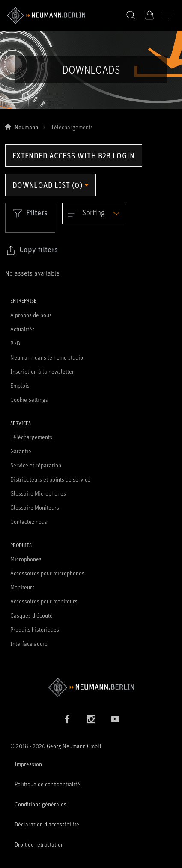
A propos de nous (31, 315)
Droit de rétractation (39, 844)
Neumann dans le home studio (47, 357)
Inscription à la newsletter (42, 371)
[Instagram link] (91, 719)
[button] (131, 15)
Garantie (21, 451)
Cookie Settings (29, 400)
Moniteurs (22, 587)
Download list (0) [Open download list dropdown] (47, 185)
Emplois (20, 385)
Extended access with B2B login (74, 155)
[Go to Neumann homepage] (91, 687)
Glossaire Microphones (38, 493)
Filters (30, 213)
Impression (28, 764)
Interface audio (29, 644)
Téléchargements (31, 437)
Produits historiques (35, 629)
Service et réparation (36, 465)
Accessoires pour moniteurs (44, 601)
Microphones (26, 559)
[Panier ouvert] (149, 15)
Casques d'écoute (31, 615)
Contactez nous (29, 522)
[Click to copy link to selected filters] (32, 250)
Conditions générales (40, 804)
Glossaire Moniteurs (35, 507)
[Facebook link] (67, 719)
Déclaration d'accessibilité (47, 824)
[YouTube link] (115, 719)
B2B (15, 343)
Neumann (26, 127)
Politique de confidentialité (47, 784)
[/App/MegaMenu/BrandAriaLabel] (46, 15)
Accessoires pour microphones (47, 573)
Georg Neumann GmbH (74, 746)
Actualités (22, 329)
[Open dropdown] (94, 214)
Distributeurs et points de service (50, 479)
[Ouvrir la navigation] (168, 15)
